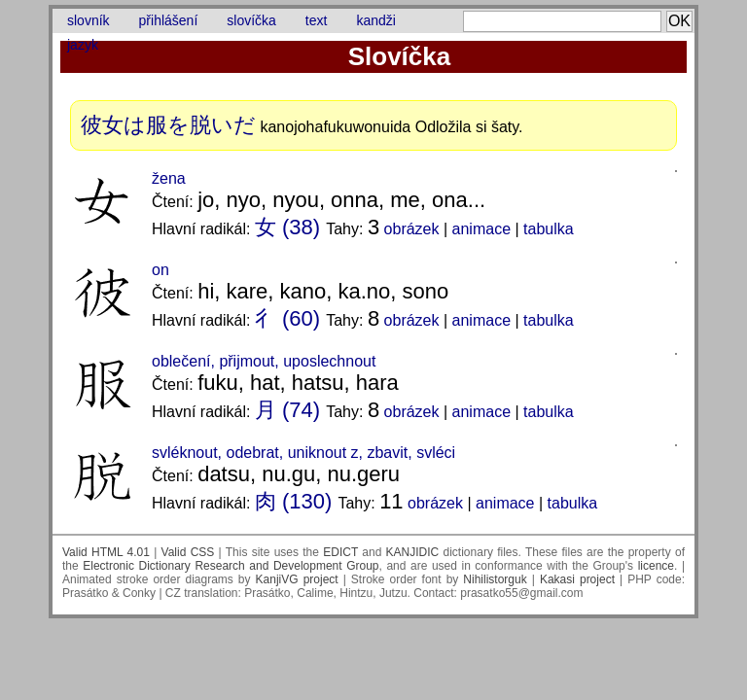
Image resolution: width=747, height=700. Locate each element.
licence (656, 566)
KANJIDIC (413, 552)
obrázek (412, 229)
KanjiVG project (297, 579)
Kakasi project (577, 579)
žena (169, 178)
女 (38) (287, 227)
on (160, 270)
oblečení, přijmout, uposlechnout (264, 361)
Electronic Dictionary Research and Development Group (231, 566)
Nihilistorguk (495, 579)
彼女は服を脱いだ (168, 125)
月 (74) (287, 410)
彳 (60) (287, 318)
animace (481, 229)
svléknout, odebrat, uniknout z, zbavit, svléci (303, 453)
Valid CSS (188, 552)
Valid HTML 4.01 (106, 552)
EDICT (340, 552)
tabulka (549, 229)
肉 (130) (293, 501)
